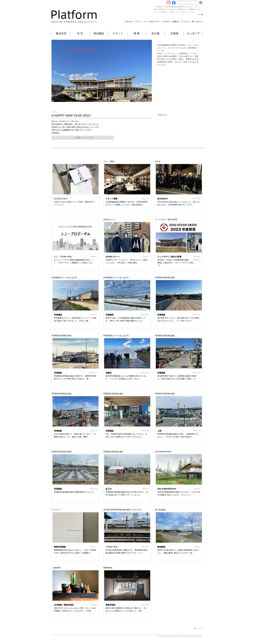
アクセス (186, 21)
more (200, 15)
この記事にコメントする (83, 138)
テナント (118, 33)
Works (129, 21)
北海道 (174, 33)
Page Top (199, 629)
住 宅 (80, 33)
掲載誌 (176, 21)
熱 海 (137, 33)
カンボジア (193, 33)
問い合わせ (197, 21)
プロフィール (141, 21)
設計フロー (155, 21)
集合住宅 (61, 33)
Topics (167, 21)
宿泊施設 (99, 33)
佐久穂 (155, 33)
